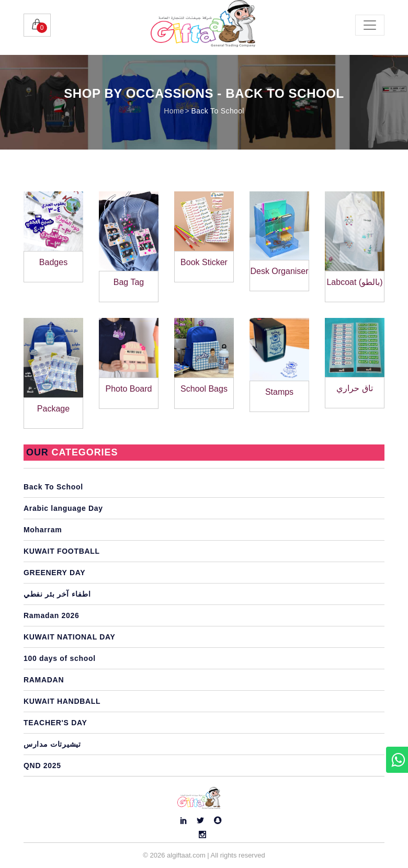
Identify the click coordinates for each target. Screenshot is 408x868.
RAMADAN (44, 680)
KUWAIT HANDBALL (62, 701)
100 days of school (60, 658)
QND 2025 (42, 766)
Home (174, 111)
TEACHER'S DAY (55, 723)
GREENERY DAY (54, 573)
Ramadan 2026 (51, 615)
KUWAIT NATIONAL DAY (70, 637)
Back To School (218, 111)
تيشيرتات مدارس (52, 744)
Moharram (43, 530)
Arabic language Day (63, 508)
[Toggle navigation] (370, 25)
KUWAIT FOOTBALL (62, 551)
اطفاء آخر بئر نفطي (57, 594)
